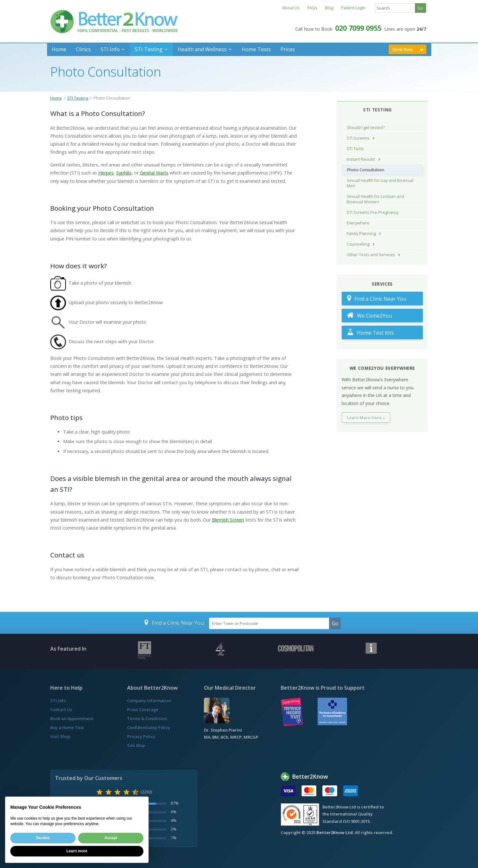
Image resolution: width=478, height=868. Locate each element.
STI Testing (149, 49)
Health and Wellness (202, 49)
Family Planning (361, 234)
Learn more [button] (77, 851)
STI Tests (355, 149)
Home (59, 49)
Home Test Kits (370, 333)
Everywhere (358, 223)
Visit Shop (60, 736)
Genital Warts (154, 173)
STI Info (110, 49)
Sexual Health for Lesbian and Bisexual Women (375, 199)
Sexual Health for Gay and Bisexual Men (380, 183)
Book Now (403, 49)
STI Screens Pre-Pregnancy (373, 212)
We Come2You (369, 316)
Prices (288, 49)
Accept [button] (111, 838)
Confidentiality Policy (149, 727)
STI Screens (358, 138)
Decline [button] (43, 838)
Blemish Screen (228, 520)
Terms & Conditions (147, 718)
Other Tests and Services (371, 255)
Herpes (106, 173)
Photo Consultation (365, 170)
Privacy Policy (141, 736)
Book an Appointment (72, 718)
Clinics (83, 49)
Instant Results (361, 159)
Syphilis (124, 173)
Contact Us (61, 710)
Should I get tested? (366, 128)
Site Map (136, 745)
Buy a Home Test (67, 727)
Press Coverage (143, 710)
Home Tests (256, 49)
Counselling (358, 244)
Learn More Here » (366, 418)
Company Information (149, 701)
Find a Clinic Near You (377, 299)
